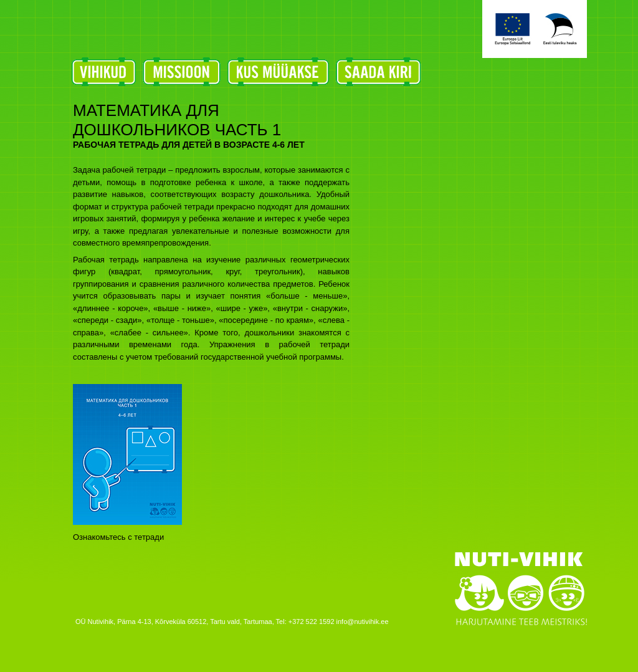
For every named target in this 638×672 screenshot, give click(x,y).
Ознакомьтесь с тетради (118, 537)
